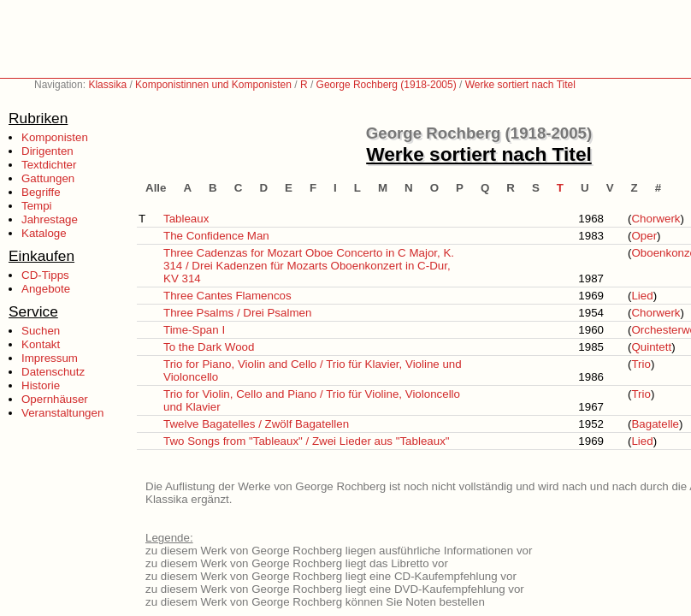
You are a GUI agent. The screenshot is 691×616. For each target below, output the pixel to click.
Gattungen (48, 178)
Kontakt (41, 344)
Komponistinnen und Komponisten (213, 85)
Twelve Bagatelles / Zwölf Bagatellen (256, 424)
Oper (644, 236)
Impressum (50, 358)
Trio (641, 364)
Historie (41, 385)
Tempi (37, 206)
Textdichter (49, 165)
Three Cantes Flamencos (227, 296)
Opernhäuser (55, 399)
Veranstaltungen (62, 413)
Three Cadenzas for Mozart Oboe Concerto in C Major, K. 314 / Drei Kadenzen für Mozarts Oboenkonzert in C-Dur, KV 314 (309, 266)
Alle (156, 188)
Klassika (107, 85)
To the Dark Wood (209, 347)
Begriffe (41, 192)
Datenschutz (53, 372)
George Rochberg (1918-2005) (387, 85)
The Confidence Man (216, 236)
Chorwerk (656, 219)
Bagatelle (655, 424)
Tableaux (186, 219)
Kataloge (44, 233)
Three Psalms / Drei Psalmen (237, 313)
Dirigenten (47, 151)
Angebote (46, 289)
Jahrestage (50, 219)
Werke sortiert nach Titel (520, 85)
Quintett (651, 347)
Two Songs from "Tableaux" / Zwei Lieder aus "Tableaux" (307, 441)
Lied (642, 296)
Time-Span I (194, 330)
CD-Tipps (45, 275)
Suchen (41, 331)
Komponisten (55, 137)
